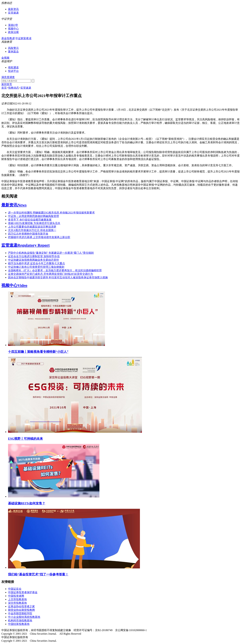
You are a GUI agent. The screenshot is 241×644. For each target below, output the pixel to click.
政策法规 (13, 32)
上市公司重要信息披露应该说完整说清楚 (32, 227)
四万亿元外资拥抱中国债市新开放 (28, 234)
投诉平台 (13, 71)
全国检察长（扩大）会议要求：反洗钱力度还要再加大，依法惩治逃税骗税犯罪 (55, 270)
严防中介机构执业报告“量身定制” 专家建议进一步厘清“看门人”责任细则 (51, 253)
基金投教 (8, 38)
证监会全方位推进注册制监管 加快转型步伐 (34, 256)
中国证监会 (15, 589)
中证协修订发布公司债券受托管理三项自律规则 (36, 267)
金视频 (5, 58)
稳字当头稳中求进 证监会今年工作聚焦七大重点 (36, 263)
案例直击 (13, 52)
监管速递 (13, 13)
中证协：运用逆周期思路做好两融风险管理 (33, 216)
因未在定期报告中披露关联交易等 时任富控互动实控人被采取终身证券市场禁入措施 (58, 277)
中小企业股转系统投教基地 (24, 617)
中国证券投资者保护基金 (23, 592)
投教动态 (14, 88)
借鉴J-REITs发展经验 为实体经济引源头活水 (34, 223)
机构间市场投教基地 (20, 620)
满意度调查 (8, 77)
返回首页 (7, 84)
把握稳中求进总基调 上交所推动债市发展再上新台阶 (39, 237)
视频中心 (13, 29)
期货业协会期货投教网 (21, 610)
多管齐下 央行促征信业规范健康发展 (30, 220)
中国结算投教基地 (19, 624)
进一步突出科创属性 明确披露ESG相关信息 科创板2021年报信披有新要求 (51, 213)
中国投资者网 (16, 596)
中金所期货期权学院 (20, 613)
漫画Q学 (13, 25)
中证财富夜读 (23, 38)
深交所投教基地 (17, 603)
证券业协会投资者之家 (21, 606)
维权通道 (13, 67)
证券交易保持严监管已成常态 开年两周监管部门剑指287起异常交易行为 (51, 274)
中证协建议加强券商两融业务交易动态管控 (33, 260)
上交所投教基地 (17, 599)
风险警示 (13, 48)
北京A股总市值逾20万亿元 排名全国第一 (32, 230)
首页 (4, 88)
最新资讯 (13, 9)
